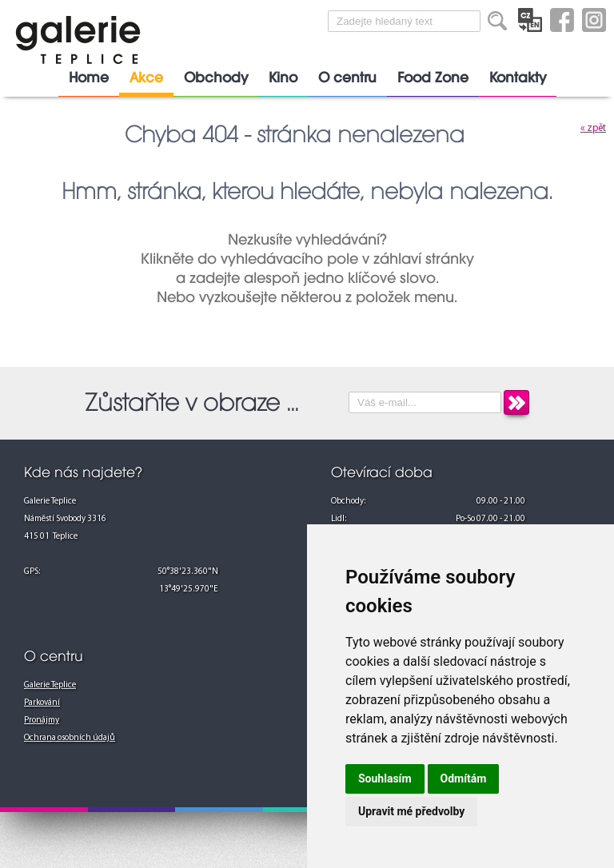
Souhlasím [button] (385, 778)
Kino (283, 78)
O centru (347, 78)
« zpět (593, 128)
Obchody (216, 78)
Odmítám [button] (464, 778)
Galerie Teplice (50, 685)
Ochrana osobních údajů (70, 738)
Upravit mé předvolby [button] (411, 811)
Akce (146, 78)
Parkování (42, 703)
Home (89, 78)
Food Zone (433, 78)
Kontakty (518, 78)
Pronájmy (42, 721)
